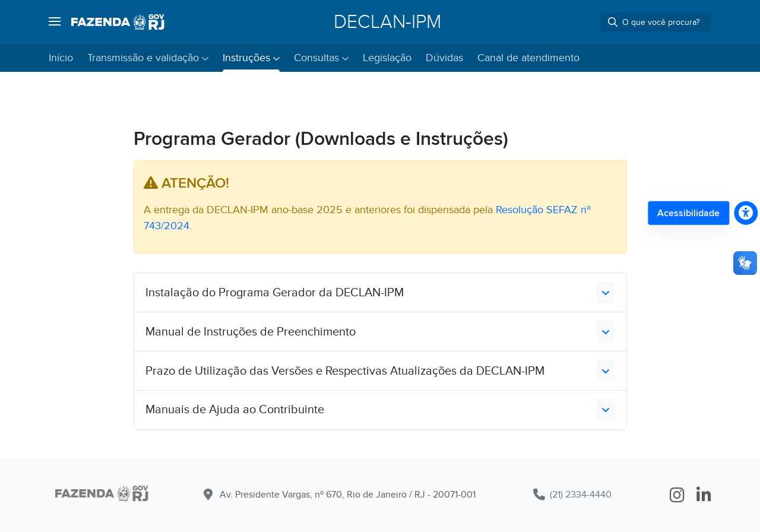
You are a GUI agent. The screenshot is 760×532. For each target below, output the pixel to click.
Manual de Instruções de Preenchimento (251, 332)
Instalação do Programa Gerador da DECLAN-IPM (275, 293)
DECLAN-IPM (387, 22)
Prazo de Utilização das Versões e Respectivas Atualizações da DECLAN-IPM (345, 371)
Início (61, 58)
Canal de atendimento (528, 58)
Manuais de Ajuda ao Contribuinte (235, 410)
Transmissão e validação (143, 58)
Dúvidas (444, 58)
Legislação (387, 58)
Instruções (246, 58)
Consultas (316, 58)
